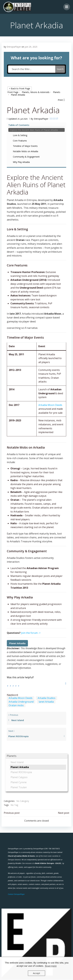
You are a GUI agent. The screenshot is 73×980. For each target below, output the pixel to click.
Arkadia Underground (21, 702)
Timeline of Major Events (25, 146)
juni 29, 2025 (31, 47)
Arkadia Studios (47, 698)
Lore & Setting (20, 135)
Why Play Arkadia (21, 162)
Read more (51, 966)
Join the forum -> (31, 633)
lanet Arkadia (46, 702)
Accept (36, 973)
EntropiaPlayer (14, 47)
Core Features (20, 141)
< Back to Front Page (20, 88)
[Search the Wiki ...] (32, 69)
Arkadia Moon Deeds (50, 405)
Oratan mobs (16, 705)
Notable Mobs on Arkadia (25, 151)
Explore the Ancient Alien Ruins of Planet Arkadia (34, 130)
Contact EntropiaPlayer (16, 894)
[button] (36, 756)
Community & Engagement (26, 157)
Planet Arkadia (17, 643)
